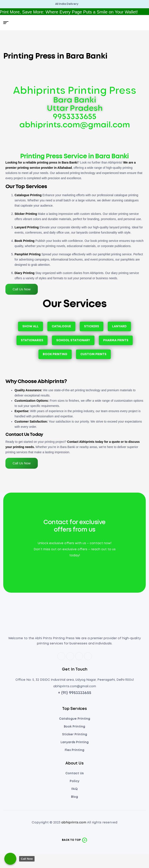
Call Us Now (22, 289)
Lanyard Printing (27, 227)
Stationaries (32, 340)
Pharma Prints (116, 340)
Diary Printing (25, 273)
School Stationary (73, 340)
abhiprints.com (74, 823)
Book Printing (25, 241)
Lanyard (119, 326)
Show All (31, 326)
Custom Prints (93, 354)
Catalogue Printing (28, 195)
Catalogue (61, 326)
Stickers (92, 326)
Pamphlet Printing (28, 254)
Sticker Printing (26, 214)
